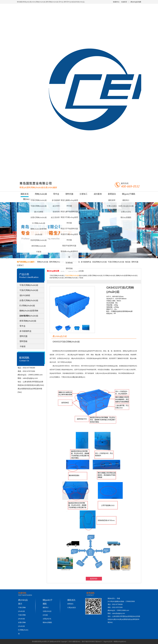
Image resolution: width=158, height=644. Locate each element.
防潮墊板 (69, 263)
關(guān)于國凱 (129, 194)
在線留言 (124, 2)
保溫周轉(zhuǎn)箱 (100, 262)
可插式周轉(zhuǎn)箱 (39, 206)
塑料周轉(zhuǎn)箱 (57, 262)
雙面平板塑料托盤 (69, 246)
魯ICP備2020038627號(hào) (91, 642)
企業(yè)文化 (126, 212)
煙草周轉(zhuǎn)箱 (39, 246)
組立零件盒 (57, 206)
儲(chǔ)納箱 (39, 212)
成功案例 (98, 194)
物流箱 (128, 262)
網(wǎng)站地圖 (136, 2)
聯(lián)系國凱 (126, 217)
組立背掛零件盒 (57, 217)
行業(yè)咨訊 (72, 608)
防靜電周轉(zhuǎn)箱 (39, 240)
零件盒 (56, 194)
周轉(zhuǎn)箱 (41, 194)
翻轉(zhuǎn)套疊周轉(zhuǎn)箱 (39, 232)
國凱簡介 (126, 200)
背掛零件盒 (57, 212)
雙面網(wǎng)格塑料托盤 (69, 254)
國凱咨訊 (71, 600)
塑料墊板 (69, 268)
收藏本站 (116, 2)
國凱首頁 (25, 194)
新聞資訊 (112, 194)
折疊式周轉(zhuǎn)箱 (39, 217)
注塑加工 (84, 194)
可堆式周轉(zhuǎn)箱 (39, 200)
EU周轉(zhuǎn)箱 (39, 223)
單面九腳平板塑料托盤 (69, 212)
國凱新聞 (112, 200)
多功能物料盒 (57, 200)
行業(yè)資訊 (112, 206)
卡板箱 (39, 252)
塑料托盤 (69, 194)
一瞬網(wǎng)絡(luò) (119, 642)
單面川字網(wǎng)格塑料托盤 (69, 220)
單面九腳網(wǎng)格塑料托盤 (69, 203)
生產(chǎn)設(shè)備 (126, 206)
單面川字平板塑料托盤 (69, 229)
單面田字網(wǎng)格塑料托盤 (69, 237)
